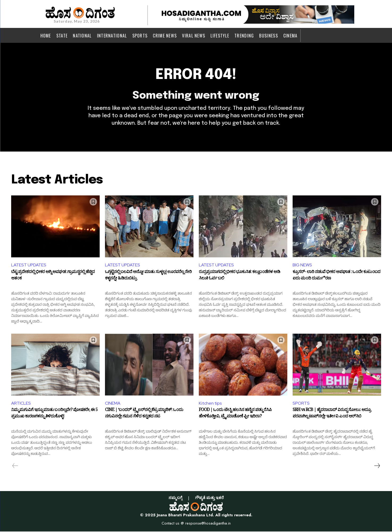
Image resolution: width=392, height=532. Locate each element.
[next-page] (377, 466)
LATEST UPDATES (29, 265)
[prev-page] (15, 466)
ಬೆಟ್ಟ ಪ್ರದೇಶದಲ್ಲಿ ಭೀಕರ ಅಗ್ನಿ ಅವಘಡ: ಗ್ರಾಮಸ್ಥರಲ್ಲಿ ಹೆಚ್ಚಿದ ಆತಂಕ (53, 276)
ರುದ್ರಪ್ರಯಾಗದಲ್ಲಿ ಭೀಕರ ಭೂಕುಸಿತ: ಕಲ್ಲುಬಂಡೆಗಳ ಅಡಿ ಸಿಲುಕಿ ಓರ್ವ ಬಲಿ (239, 276)
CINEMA (113, 403)
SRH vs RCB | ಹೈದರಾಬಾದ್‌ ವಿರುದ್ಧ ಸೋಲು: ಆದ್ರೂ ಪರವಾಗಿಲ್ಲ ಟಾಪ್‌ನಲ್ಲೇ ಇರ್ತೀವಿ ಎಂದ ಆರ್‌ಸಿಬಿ (332, 414)
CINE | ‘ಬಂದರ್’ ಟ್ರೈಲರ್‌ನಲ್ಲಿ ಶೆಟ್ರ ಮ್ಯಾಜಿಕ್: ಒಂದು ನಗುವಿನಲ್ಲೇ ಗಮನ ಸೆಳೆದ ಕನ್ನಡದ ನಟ (144, 414)
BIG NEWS (302, 265)
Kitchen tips (211, 403)
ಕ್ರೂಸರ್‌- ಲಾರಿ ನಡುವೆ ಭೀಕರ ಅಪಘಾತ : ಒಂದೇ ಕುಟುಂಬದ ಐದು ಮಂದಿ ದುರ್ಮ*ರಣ (336, 276)
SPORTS (301, 403)
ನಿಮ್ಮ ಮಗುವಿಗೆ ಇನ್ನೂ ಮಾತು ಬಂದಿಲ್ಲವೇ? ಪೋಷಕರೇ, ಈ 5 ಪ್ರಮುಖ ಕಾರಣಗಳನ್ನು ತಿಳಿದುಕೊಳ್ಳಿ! (54, 414)
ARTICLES (21, 403)
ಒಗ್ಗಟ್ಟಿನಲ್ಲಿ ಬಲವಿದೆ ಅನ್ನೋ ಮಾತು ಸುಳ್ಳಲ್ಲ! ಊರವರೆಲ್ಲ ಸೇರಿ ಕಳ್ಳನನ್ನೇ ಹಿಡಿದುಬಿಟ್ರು (148, 276)
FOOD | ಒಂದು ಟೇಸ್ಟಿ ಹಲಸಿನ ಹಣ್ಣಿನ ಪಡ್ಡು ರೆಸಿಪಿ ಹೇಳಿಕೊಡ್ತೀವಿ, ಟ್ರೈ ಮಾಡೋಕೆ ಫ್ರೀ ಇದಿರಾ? (235, 414)
